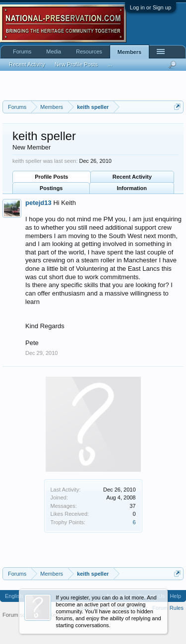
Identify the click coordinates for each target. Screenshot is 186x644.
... (110, 64)
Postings (51, 188)
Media (54, 51)
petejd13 (38, 203)
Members (129, 52)
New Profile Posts (76, 64)
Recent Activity (132, 177)
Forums (22, 51)
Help (175, 596)
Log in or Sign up (151, 7)
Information (132, 188)
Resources (89, 51)
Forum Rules (168, 608)
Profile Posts (51, 177)
